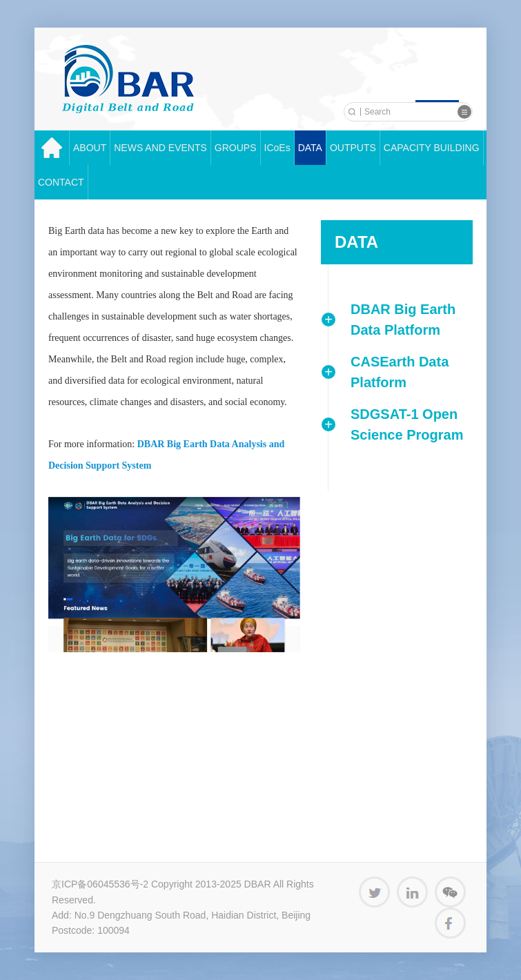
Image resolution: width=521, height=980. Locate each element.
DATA (310, 148)
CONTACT (61, 182)
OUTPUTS (353, 148)
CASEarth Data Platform (400, 372)
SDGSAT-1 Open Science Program (407, 424)
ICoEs (277, 148)
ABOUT (90, 148)
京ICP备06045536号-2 (100, 884)
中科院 (128, 79)
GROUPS (236, 148)
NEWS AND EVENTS (160, 148)
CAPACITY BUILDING (432, 148)
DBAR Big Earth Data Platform (403, 320)
